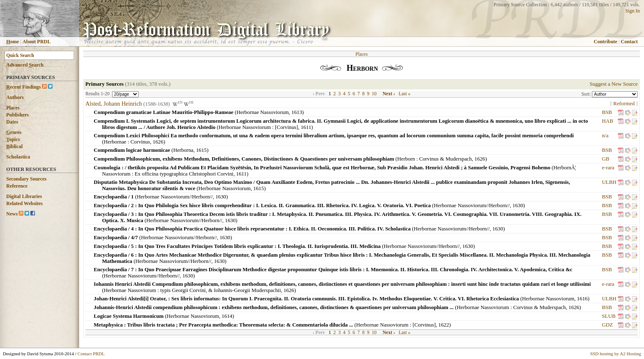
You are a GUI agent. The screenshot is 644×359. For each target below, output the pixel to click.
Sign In (633, 11)
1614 (227, 316)
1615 (202, 150)
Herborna (183, 150)
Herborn (406, 159)
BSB (607, 112)
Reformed (624, 104)
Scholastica (18, 157)
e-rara (608, 168)
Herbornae (115, 142)
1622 (444, 325)
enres (14, 132)
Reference (17, 186)
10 (374, 94)
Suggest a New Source (614, 84)
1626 (158, 142)
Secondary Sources (26, 179)
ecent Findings (24, 87)
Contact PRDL (91, 354)
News (12, 214)
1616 (582, 299)
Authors (15, 97)
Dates (12, 122)
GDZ (607, 325)
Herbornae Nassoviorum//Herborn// (175, 197)
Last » (404, 94)
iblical (14, 146)
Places (13, 108)
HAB (608, 121)
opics (13, 139)
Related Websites (24, 203)
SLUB (609, 316)
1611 (306, 127)
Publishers (17, 115)
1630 (221, 197)
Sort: (587, 94)
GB (606, 159)
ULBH (609, 182)
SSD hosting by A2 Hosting (616, 354)
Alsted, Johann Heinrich (114, 104)
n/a (605, 136)
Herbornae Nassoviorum (263, 112)
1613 (297, 112)
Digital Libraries (24, 196)
